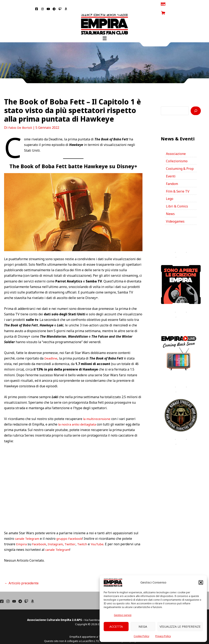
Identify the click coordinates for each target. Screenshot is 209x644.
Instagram (56, 535)
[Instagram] (8, 592)
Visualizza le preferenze (180, 626)
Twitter (71, 535)
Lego (170, 190)
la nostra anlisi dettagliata (78, 416)
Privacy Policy (163, 636)
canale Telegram (28, 530)
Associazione (176, 145)
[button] (201, 582)
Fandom (172, 175)
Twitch (84, 535)
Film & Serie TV (178, 183)
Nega (143, 626)
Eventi (171, 167)
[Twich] (26, 592)
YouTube (99, 535)
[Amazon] (32, 592)
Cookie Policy (141, 636)
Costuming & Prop (180, 160)
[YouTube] (14, 592)
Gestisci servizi (123, 615)
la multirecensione (97, 410)
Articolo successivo (130, 574)
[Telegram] (20, 592)
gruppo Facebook (71, 530)
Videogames (175, 213)
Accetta (116, 626)
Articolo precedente (22, 574)
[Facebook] (2, 592)
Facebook (40, 535)
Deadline (51, 349)
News (170, 205)
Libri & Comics (177, 198)
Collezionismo (177, 152)
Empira (22, 535)
